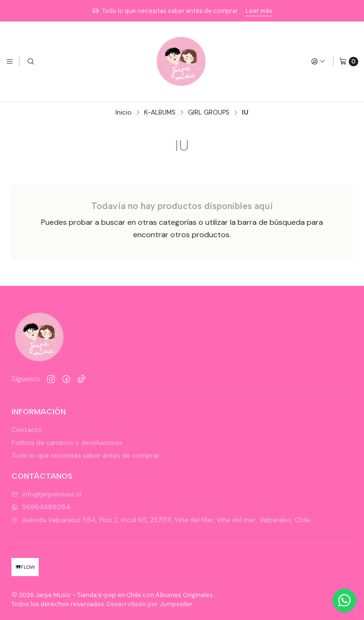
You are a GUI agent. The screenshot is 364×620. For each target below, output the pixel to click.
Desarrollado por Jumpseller (150, 604)
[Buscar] (31, 62)
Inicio (124, 113)
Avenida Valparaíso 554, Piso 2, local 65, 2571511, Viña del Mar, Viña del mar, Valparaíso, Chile (161, 520)
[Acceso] (318, 62)
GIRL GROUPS (209, 113)
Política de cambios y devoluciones (67, 442)
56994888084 (41, 507)
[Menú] (10, 62)
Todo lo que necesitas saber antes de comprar (85, 455)
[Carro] (349, 62)
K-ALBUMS (160, 113)
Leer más (259, 11)
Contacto (27, 430)
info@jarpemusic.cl (47, 494)
